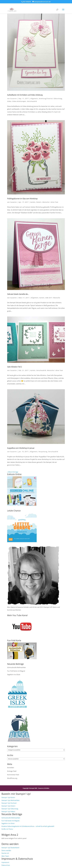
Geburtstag (58, 99)
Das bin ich (5, 853)
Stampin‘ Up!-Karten (8, 797)
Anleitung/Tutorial (46, 99)
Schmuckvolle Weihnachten (16, 667)
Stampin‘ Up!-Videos (8, 811)
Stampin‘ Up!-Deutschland (10, 848)
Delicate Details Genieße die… (18, 294)
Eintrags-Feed (12, 771)
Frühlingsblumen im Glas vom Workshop (22, 199)
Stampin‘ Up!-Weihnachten (10, 800)
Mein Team (5, 856)
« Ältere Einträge (13, 472)
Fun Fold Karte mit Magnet (16, 671)
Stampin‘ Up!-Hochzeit (9, 803)
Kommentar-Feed (13, 775)
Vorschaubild (32, 101)
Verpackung (43, 452)
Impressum (5, 862)
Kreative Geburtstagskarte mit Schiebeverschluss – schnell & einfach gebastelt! (28, 826)
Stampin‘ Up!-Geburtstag (10, 809)
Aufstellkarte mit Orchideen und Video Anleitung (25, 95)
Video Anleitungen (19, 101)
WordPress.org (12, 778)
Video (9, 101)
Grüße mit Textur (7, 829)
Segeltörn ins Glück (14, 674)
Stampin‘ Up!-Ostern (8, 806)
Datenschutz (6, 865)
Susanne (14, 99)
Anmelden (11, 768)
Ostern (39, 202)
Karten (33, 202)
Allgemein (34, 99)
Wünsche (57, 298)
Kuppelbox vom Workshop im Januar (21, 448)
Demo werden (6, 850)
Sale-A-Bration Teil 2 (14, 367)
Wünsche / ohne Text (50, 202)
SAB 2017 (49, 298)
